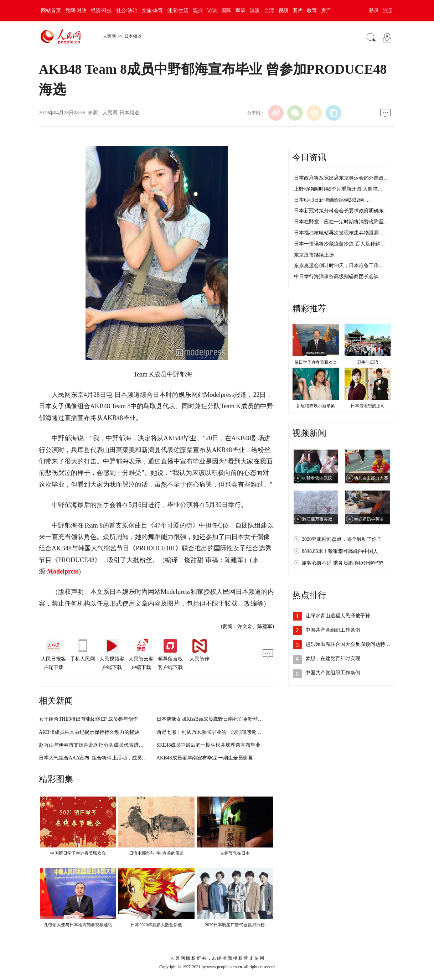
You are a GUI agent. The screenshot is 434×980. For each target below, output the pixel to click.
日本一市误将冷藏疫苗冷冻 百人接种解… (340, 244)
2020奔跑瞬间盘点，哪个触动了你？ (342, 539)
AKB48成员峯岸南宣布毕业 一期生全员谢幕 (205, 758)
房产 (326, 11)
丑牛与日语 (368, 362)
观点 (198, 11)
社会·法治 (127, 11)
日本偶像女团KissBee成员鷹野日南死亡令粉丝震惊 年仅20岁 (223, 719)
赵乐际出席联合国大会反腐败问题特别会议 (353, 644)
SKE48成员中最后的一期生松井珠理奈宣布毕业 (208, 745)
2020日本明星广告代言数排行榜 (235, 925)
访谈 (212, 11)
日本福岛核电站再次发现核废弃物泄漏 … (340, 233)
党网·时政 (76, 11)
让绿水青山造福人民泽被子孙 (338, 616)
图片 (298, 11)
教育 (312, 11)
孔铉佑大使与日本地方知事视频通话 (78, 925)
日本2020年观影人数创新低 (156, 925)
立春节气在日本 (235, 853)
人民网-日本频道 (121, 113)
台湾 (269, 11)
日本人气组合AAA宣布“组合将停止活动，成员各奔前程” (101, 758)
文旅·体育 (153, 11)
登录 (374, 11)
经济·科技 (102, 11)
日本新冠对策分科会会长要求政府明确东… (341, 211)
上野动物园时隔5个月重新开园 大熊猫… (338, 189)
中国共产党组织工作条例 (333, 630)
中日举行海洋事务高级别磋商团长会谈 (336, 277)
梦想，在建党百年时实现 (333, 658)
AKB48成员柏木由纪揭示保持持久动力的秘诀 (89, 732)
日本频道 (133, 36)
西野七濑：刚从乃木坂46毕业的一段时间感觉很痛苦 (214, 732)
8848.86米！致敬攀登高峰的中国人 (340, 551)
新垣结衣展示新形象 (316, 406)
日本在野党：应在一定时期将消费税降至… (341, 222)
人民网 (109, 36)
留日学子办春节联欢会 (316, 362)
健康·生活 (178, 11)
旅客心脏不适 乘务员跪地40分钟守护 (342, 563)
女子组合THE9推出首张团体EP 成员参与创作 (88, 719)
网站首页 (51, 11)
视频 (283, 11)
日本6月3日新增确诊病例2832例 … (332, 200)
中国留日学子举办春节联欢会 (78, 853)
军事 (241, 11)
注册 (388, 11)
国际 (226, 11)
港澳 (255, 11)
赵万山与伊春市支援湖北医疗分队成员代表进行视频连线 (101, 745)
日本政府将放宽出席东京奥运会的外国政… (341, 178)
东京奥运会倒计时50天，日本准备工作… (339, 266)
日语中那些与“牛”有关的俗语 (157, 853)
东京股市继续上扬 (314, 255)
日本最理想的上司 (368, 406)
